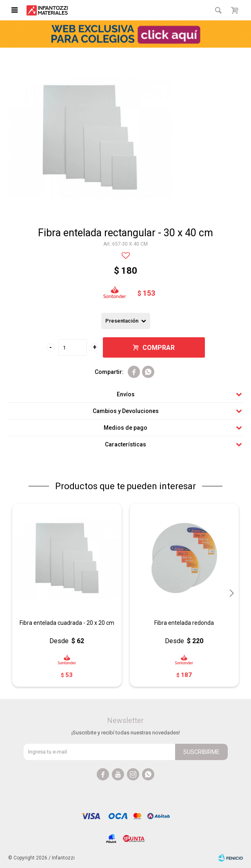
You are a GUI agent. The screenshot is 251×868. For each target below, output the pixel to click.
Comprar (159, 348)
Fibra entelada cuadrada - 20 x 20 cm (67, 623)
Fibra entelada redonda (184, 623)
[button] (232, 593)
